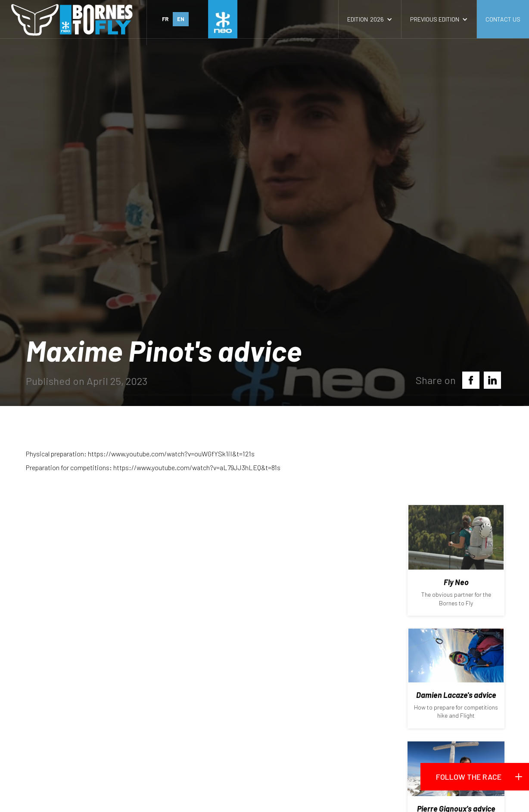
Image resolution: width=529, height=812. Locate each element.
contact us (503, 19)
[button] (370, 19)
